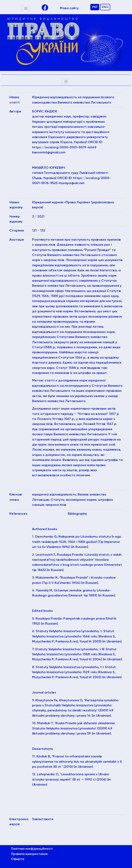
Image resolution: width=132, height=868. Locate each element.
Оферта (18, 859)
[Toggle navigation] (26, 8)
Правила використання (29, 854)
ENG (105, 7)
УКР (95, 7)
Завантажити (43, 819)
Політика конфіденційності (32, 849)
